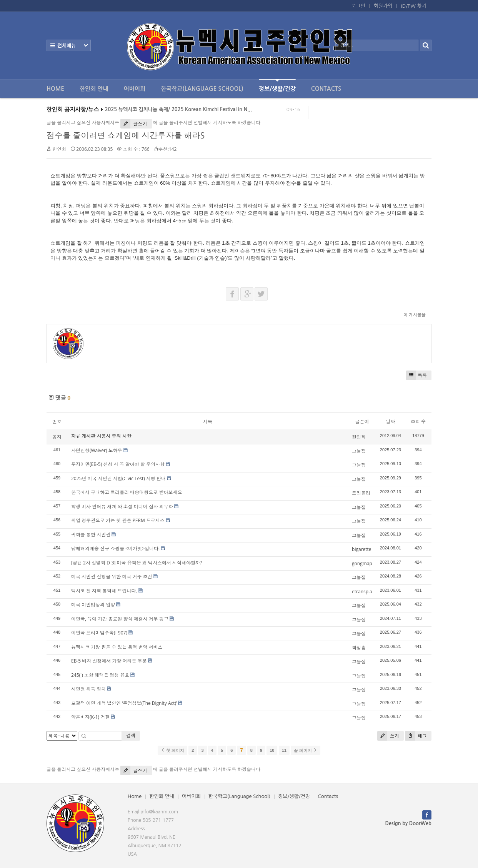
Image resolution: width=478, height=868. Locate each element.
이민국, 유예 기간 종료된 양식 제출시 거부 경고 (120, 619)
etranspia (362, 592)
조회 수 (418, 421)
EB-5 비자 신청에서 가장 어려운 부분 (109, 661)
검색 (131, 735)
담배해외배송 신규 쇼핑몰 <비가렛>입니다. (115, 548)
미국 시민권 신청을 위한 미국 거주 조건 (112, 577)
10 (272, 750)
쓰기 (388, 736)
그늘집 (359, 451)
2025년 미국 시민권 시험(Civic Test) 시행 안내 (118, 478)
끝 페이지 (306, 750)
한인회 (59, 149)
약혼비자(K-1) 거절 (90, 717)
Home (55, 89)
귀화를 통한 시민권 (91, 535)
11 (284, 750)
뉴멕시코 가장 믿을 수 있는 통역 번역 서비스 (117, 647)
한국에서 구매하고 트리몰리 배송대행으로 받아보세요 (127, 492)
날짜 (390, 421)
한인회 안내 (94, 89)
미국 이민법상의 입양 (93, 605)
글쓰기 (134, 124)
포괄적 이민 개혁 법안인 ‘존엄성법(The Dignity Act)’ (124, 703)
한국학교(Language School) (202, 89)
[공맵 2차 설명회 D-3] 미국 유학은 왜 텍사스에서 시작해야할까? (137, 563)
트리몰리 (361, 493)
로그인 (358, 6)
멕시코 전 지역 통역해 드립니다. (104, 591)
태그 (416, 736)
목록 (416, 375)
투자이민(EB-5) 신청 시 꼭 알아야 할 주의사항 (118, 464)
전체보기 (69, 45)
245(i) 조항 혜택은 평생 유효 (100, 675)
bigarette (362, 549)
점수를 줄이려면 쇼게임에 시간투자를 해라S (126, 135)
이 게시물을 (415, 315)
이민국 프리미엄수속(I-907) (99, 633)
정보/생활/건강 (277, 85)
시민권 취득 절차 (88, 689)
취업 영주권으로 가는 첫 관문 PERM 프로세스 (118, 520)
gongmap (362, 563)
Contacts (326, 89)
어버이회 (135, 89)
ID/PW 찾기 (414, 6)
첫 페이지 (172, 750)
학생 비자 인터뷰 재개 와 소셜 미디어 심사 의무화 (122, 507)
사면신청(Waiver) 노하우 (97, 450)
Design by (408, 824)
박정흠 (359, 648)
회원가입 (383, 6)
